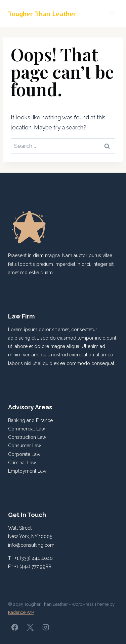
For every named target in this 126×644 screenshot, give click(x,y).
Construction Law (27, 437)
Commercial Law (27, 429)
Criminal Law (22, 463)
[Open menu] (112, 13)
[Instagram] (46, 627)
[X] (30, 627)
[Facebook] (15, 627)
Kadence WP (21, 612)
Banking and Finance (30, 420)
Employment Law (27, 471)
